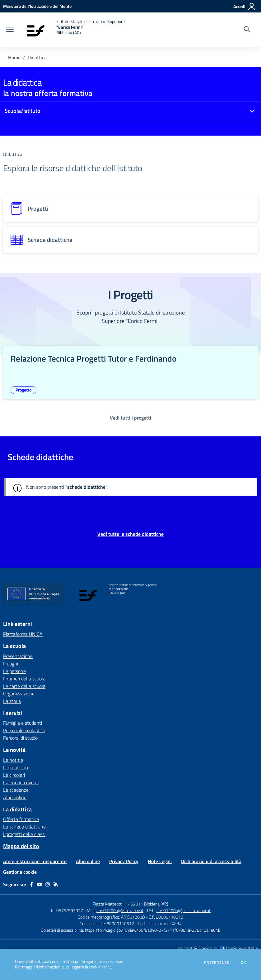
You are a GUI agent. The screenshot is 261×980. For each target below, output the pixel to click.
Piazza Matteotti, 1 (110, 904)
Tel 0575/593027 (67, 910)
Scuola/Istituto (23, 111)
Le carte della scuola (24, 686)
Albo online (15, 797)
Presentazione (18, 656)
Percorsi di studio (20, 738)
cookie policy (100, 967)
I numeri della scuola (24, 679)
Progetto (23, 390)
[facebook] (31, 884)
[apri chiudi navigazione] (10, 30)
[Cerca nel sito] (247, 30)
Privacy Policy (124, 861)
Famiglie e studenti (23, 723)
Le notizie (13, 760)
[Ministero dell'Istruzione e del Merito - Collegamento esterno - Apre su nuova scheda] (37, 6)
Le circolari (14, 775)
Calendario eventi (21, 782)
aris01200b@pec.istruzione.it (184, 910)
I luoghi (11, 664)
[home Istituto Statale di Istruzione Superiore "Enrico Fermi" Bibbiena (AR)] (72, 30)
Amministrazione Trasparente (35, 861)
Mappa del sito (21, 846)
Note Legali (160, 861)
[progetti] (130, 209)
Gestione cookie (20, 872)
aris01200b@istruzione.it (120, 910)
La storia (12, 701)
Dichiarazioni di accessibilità (211, 861)
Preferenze (217, 963)
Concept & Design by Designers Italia (217, 948)
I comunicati (16, 767)
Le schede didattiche (24, 827)
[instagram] (48, 884)
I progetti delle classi (24, 834)
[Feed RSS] (56, 884)
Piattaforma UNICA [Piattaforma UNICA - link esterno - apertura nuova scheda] (23, 634)
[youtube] (40, 884)
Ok (244, 963)
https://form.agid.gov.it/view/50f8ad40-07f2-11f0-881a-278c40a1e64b (153, 930)
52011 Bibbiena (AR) (149, 904)
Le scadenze (16, 790)
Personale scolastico (24, 730)
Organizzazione (19, 694)
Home (14, 57)
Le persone (14, 671)
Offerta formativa (21, 819)
